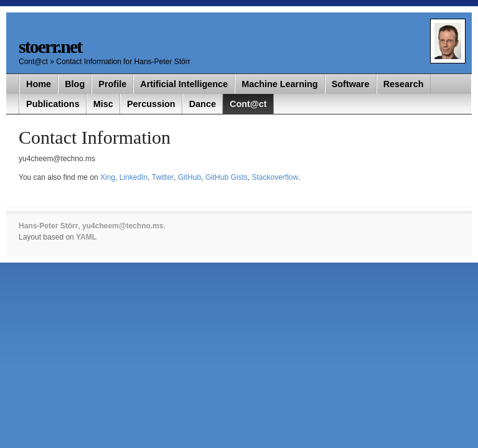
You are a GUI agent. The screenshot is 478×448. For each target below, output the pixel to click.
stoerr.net (50, 46)
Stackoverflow (275, 177)
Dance (203, 104)
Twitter (163, 177)
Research (404, 84)
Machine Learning (279, 84)
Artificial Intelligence (184, 84)
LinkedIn (134, 177)
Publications (53, 104)
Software (351, 84)
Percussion (151, 104)
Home (39, 84)
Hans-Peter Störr (48, 226)
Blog (75, 84)
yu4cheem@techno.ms (123, 226)
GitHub (190, 177)
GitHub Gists (227, 177)
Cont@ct (34, 62)
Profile (112, 84)
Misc (103, 104)
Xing (108, 177)
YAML (86, 237)
